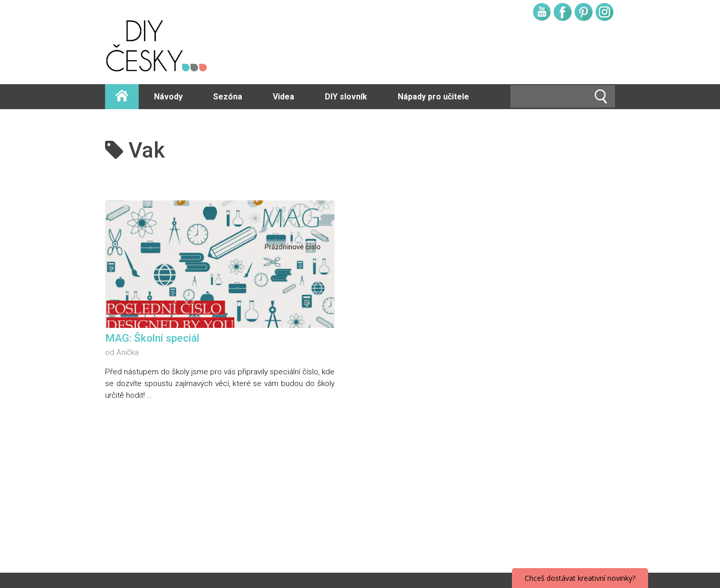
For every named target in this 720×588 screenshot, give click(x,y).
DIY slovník (346, 97)
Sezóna (228, 97)
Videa (284, 97)
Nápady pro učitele (433, 97)
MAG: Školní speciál (152, 338)
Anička (127, 352)
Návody (168, 97)
